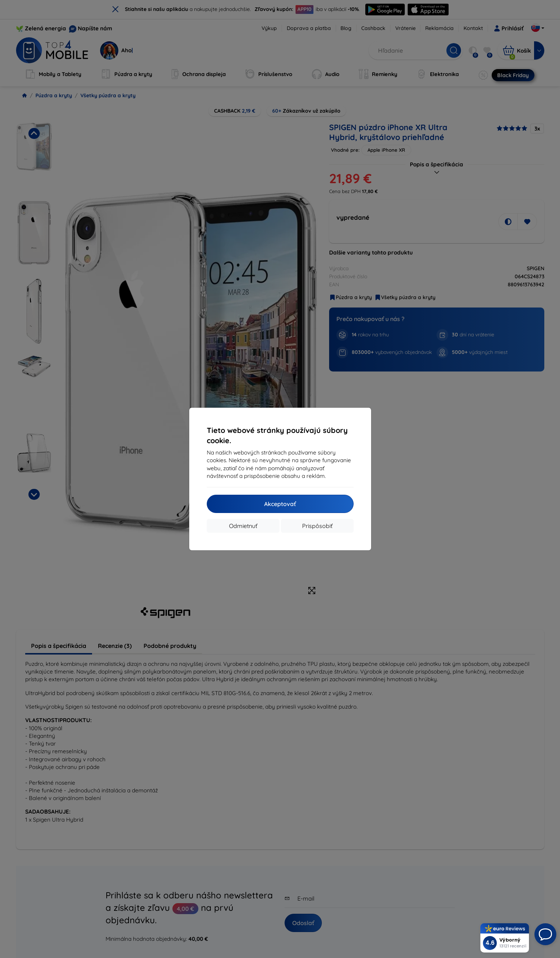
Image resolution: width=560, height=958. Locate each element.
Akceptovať (280, 504)
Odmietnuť (243, 526)
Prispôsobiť (317, 526)
